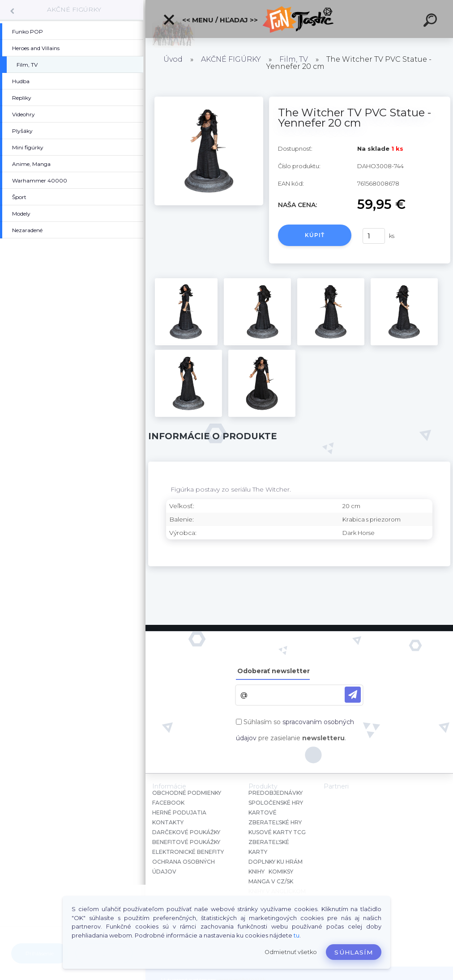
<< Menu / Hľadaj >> (210, 20)
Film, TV (294, 59)
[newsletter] (353, 695)
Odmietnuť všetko (291, 952)
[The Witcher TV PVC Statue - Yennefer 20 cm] (209, 100)
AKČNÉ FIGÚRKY (74, 9)
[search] (432, 21)
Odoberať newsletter (274, 671)
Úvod (173, 59)
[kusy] (374, 236)
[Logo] (299, 19)
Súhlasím (354, 952)
